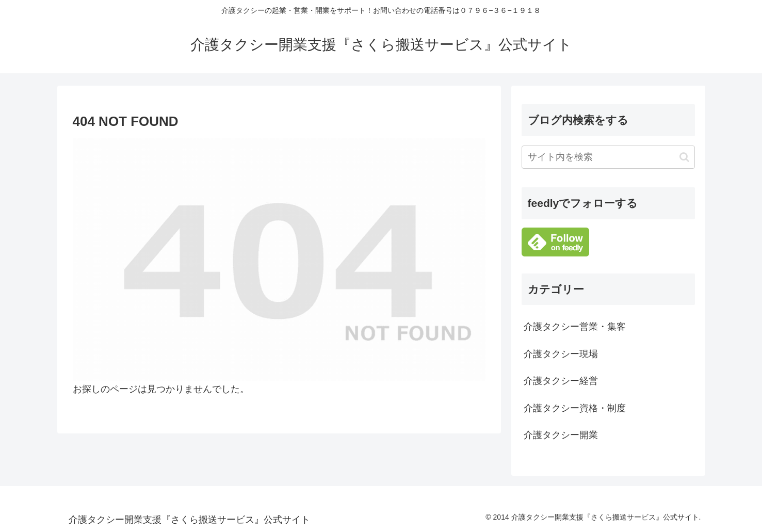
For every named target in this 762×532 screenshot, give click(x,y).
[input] (608, 157)
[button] (684, 157)
